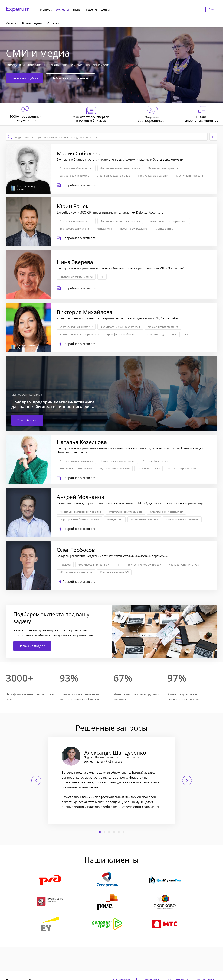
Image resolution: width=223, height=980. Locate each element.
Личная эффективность (157, 461)
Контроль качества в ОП (114, 572)
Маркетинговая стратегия (163, 168)
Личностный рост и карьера (76, 461)
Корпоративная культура (184, 565)
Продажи (65, 565)
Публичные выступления (115, 468)
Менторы (46, 10)
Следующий (187, 780)
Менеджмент (104, 229)
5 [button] (119, 832)
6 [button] (123, 832)
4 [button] (114, 832)
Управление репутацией (182, 468)
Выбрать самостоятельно (71, 78)
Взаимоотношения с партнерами (167, 221)
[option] (112, 780)
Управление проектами (144, 519)
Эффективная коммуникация (118, 461)
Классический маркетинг (191, 176)
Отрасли (53, 23)
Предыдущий (36, 780)
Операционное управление (182, 519)
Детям (105, 10)
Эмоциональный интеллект (76, 468)
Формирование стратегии (153, 176)
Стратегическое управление (126, 512)
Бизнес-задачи (32, 23)
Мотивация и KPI (165, 229)
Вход (211, 9)
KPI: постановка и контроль (76, 572)
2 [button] (104, 832)
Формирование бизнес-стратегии (120, 168)
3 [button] (109, 832)
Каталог (11, 23)
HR (186, 334)
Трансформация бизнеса (74, 229)
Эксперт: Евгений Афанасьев (103, 762)
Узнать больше (27, 420)
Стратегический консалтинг (76, 168)
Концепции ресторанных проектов (80, 512)
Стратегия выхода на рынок (113, 176)
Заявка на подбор (25, 78)
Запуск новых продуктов (74, 176)
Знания (77, 10)
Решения (92, 10)
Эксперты (62, 10)
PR (102, 277)
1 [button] (100, 832)
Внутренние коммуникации (76, 277)
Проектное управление (134, 229)
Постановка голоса (149, 468)
